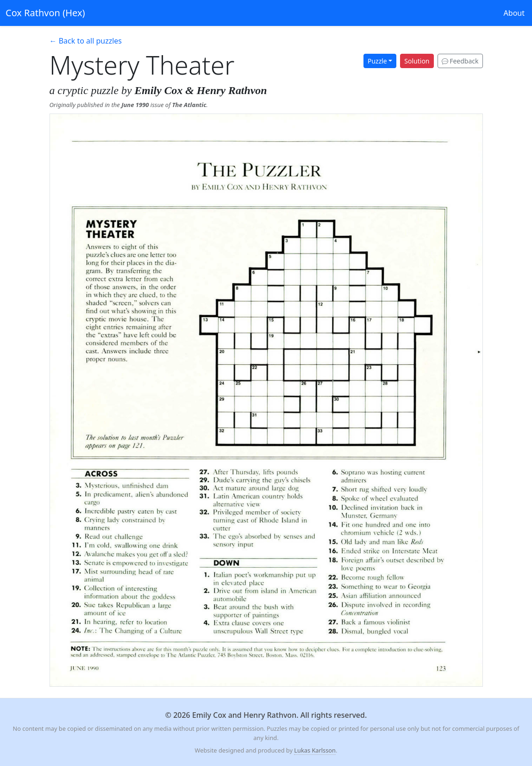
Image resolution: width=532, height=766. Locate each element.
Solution (417, 61)
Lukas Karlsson (315, 750)
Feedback (460, 61)
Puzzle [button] (377, 61)
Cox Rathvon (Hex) (45, 13)
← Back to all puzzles (86, 41)
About (514, 13)
